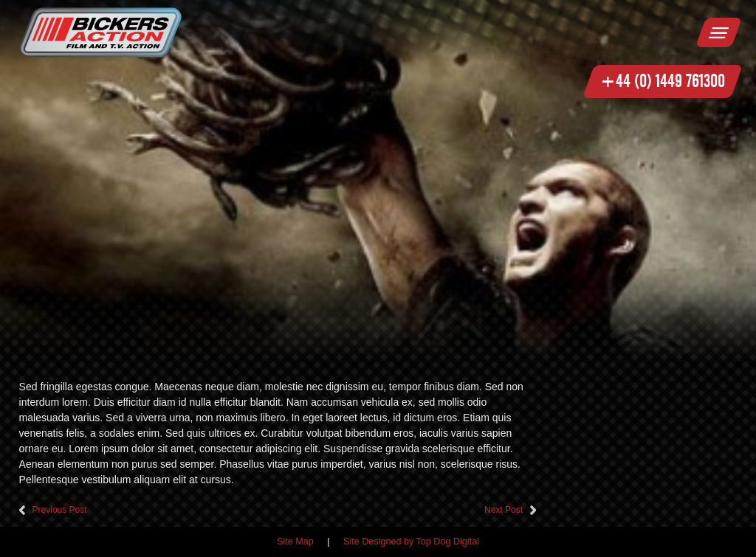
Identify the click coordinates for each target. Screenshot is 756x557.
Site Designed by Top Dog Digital (411, 542)
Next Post (504, 510)
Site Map (295, 542)
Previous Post (60, 510)
